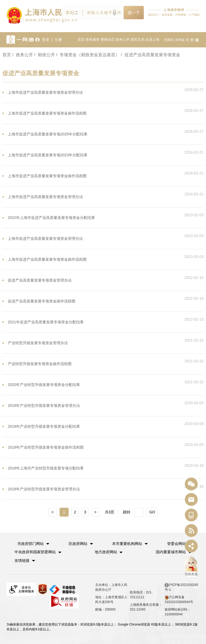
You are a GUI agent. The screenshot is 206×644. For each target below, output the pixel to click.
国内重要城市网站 (171, 552)
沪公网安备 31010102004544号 (179, 599)
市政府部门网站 (31, 543)
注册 (58, 40)
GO (152, 512)
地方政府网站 (106, 552)
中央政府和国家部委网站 (35, 552)
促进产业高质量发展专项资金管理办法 (40, 280)
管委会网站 (176, 543)
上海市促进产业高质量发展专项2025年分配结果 (48, 134)
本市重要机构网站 (127, 543)
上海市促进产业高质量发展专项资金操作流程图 (47, 113)
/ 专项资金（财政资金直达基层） (88, 55)
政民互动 (138, 39)
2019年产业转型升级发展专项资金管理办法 (44, 406)
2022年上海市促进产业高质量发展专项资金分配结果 (51, 218)
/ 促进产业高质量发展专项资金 (151, 55)
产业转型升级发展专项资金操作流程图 (40, 364)
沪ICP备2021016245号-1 (181, 587)
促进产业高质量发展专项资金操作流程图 (42, 301)
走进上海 (152, 39)
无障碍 (169, 40)
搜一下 (134, 13)
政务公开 (123, 39)
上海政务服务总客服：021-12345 (146, 607)
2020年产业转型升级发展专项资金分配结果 (44, 385)
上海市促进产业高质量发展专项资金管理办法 (45, 92)
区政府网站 (78, 543)
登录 (46, 40)
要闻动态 (108, 39)
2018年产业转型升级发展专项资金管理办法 (44, 489)
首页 (81, 39)
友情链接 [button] (25, 560)
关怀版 (180, 40)
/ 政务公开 (22, 55)
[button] (34, 543)
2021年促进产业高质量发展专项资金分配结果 (46, 322)
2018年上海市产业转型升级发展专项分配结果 (46, 468)
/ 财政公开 (44, 55)
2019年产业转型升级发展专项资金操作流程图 (46, 447)
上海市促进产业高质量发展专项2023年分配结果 (48, 155)
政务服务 (93, 39)
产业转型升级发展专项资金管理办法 (38, 343)
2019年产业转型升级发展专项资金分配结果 (44, 426)
